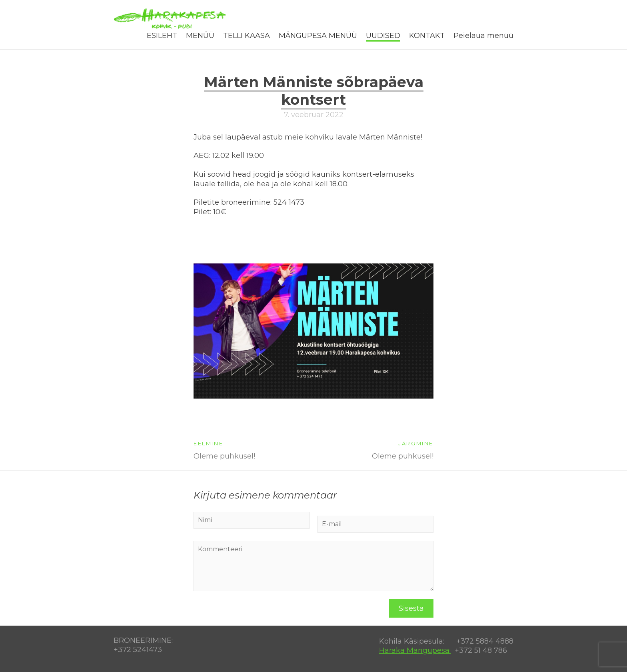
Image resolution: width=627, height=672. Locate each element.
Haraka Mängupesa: (415, 650)
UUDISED (383, 36)
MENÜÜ (200, 36)
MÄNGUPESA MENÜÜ (318, 36)
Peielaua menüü (483, 36)
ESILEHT (162, 36)
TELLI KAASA (247, 36)
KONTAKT (427, 36)
